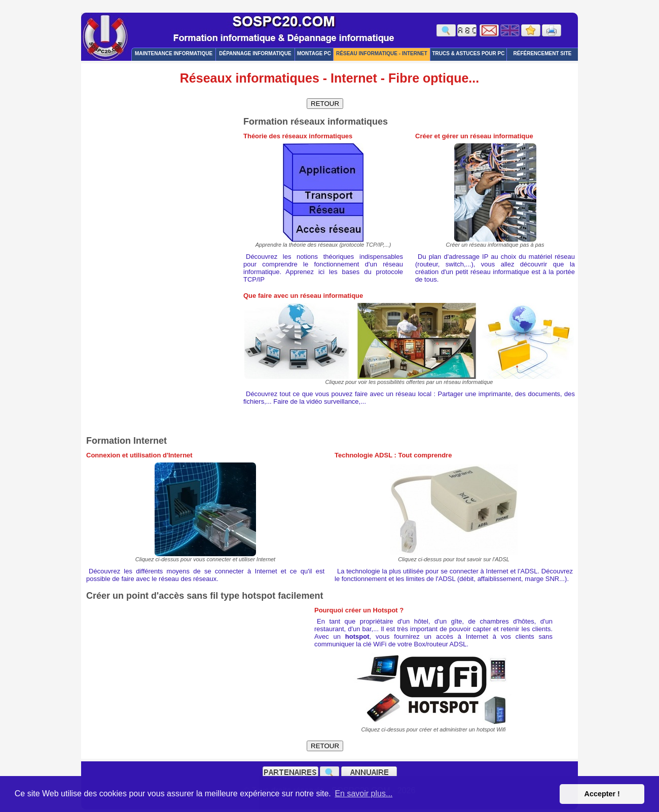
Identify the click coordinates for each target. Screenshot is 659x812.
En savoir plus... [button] (363, 794)
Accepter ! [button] (602, 794)
